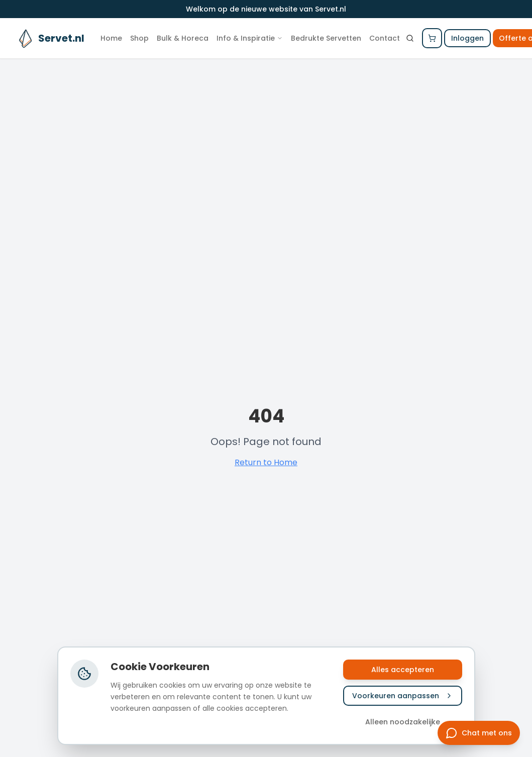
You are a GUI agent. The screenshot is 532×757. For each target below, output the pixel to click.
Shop (139, 38)
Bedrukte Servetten (326, 38)
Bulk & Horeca (183, 38)
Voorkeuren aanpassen (403, 696)
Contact (385, 38)
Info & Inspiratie (250, 38)
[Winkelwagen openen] (432, 38)
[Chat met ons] (479, 733)
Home (111, 38)
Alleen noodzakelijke (403, 722)
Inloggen (467, 38)
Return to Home (266, 462)
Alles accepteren (403, 670)
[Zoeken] (410, 38)
